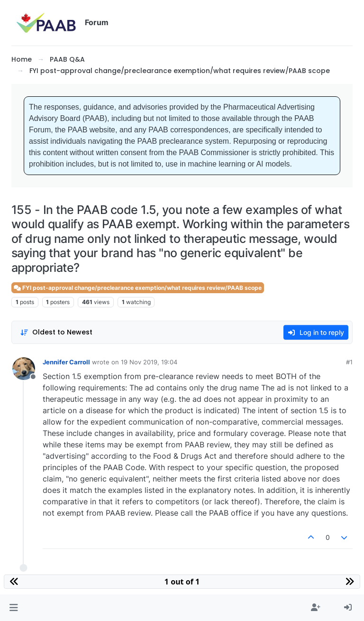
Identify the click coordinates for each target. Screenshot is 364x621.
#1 (349, 362)
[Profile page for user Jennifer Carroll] (24, 369)
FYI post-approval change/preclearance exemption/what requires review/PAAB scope (138, 288)
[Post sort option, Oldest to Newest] (56, 332)
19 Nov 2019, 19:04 (149, 362)
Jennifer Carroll (66, 362)
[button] (14, 608)
